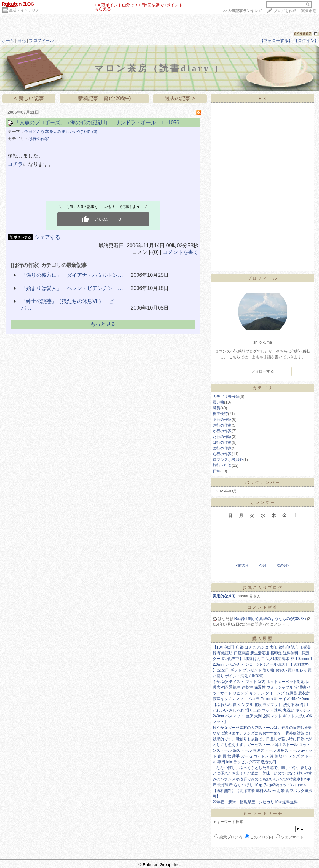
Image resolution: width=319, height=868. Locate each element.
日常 (216, 471)
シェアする (47, 237)
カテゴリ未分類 (226, 397)
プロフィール (41, 41)
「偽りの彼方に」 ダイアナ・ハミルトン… (72, 275)
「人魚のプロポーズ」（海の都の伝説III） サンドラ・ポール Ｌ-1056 (97, 122)
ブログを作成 (285, 11)
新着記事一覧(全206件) (104, 98)
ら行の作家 (222, 454)
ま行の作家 (222, 448)
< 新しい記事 (29, 98)
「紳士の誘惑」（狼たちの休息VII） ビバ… (67, 305)
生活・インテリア (24, 10)
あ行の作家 (222, 420)
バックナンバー (263, 482)
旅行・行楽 (222, 465)
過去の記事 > (180, 98)
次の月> (283, 565)
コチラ (15, 164)
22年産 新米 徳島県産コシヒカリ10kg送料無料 (255, 802)
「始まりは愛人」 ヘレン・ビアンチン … (72, 288)
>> (243, 11)
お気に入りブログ (263, 588)
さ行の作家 (222, 425)
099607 (303, 34)
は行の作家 (39, 139)
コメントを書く (181, 252)
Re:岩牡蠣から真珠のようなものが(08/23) (271, 619)
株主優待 (220, 414)
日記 (22, 41)
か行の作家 (222, 431)
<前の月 (242, 565)
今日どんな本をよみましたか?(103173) (61, 131)
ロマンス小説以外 (228, 460)
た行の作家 (222, 437)
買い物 (218, 402)
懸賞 (216, 408)
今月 (263, 565)
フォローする (263, 371)
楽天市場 (309, 11)
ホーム (8, 41)
